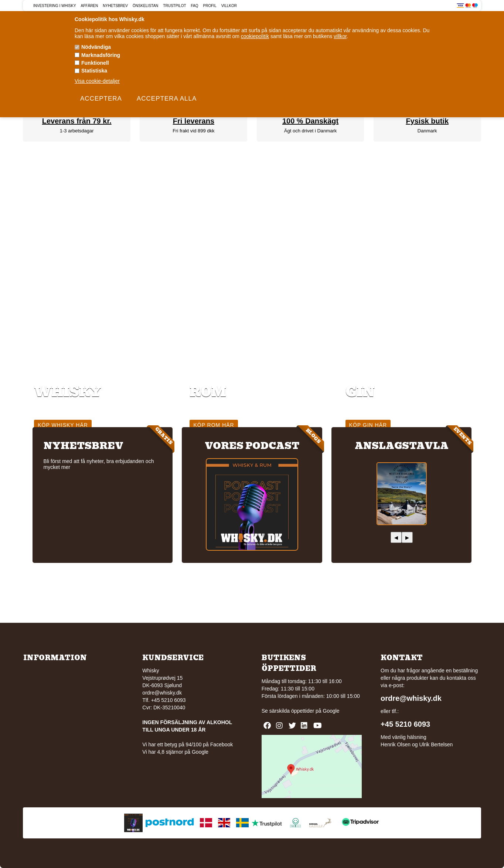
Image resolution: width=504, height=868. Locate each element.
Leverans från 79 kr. (77, 121)
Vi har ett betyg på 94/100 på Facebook (188, 744)
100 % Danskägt (310, 121)
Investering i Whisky (55, 6)
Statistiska (94, 71)
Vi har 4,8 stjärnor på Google (175, 752)
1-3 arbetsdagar (77, 131)
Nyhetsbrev (115, 6)
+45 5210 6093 (405, 724)
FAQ (195, 6)
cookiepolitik (255, 36)
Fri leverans (194, 121)
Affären (90, 6)
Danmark (427, 131)
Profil (210, 6)
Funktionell (95, 63)
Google (331, 711)
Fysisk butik (427, 121)
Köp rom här (214, 425)
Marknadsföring (101, 55)
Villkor (229, 6)
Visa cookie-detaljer (97, 81)
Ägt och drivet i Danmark (310, 131)
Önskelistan (145, 6)
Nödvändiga (96, 47)
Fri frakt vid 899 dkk (193, 131)
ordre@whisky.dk (162, 693)
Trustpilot (174, 6)
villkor (340, 36)
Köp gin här (368, 425)
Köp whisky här (63, 425)
